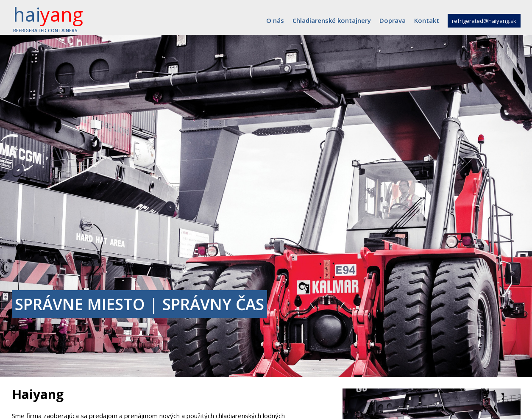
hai (48, 17)
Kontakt (427, 20)
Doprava (393, 20)
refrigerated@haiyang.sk (484, 21)
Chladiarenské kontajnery (332, 20)
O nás (275, 20)
